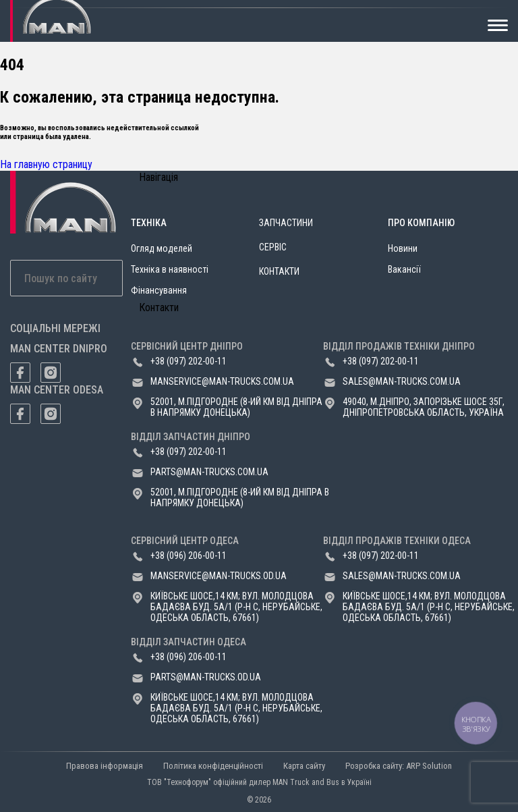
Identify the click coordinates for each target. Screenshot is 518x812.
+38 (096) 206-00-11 (189, 556)
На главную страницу (46, 164)
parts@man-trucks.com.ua (209, 472)
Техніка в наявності (170, 269)
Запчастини (286, 223)
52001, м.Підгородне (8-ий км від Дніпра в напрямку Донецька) (236, 407)
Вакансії (404, 269)
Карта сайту (304, 766)
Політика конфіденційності (213, 766)
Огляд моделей (162, 248)
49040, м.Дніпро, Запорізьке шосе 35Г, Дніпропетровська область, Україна (424, 407)
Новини (403, 248)
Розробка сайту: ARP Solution (399, 766)
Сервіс (273, 247)
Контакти (279, 271)
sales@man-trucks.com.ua (402, 381)
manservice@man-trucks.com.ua (222, 381)
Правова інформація (105, 766)
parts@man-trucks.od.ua (206, 677)
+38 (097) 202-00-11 (189, 361)
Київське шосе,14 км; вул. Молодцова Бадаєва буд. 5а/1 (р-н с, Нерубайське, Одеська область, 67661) (236, 607)
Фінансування (159, 290)
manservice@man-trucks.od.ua (219, 576)
